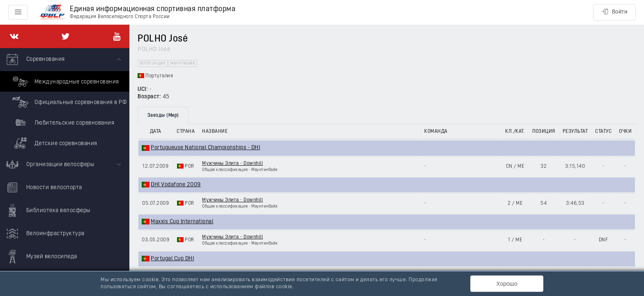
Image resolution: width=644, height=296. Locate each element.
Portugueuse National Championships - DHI (205, 148)
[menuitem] (65, 101)
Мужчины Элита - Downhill (232, 164)
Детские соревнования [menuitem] (54, 143)
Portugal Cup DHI (172, 259)
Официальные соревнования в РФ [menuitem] (68, 102)
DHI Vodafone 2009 (176, 185)
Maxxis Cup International (182, 222)
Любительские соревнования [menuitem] (62, 123)
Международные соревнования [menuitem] (65, 81)
